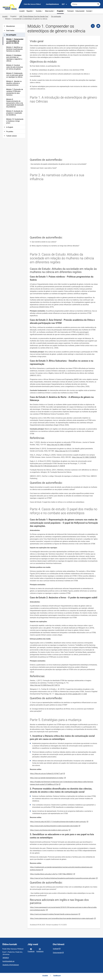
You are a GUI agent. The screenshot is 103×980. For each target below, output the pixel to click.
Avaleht (22, 11)
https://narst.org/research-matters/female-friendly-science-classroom (55, 914)
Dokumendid (80, 11)
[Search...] (98, 4)
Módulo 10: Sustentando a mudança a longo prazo (15, 121)
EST (64, 4)
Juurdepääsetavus (52, 4)
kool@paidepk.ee (8, 961)
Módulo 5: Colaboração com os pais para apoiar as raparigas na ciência (15, 75)
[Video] (64, 132)
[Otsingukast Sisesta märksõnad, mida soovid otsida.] (86, 4)
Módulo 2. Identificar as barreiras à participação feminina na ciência (14, 49)
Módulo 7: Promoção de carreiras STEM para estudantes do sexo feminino (15, 92)
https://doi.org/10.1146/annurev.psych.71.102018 (47, 466)
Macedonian (9, 26)
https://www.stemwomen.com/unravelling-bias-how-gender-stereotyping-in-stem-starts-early (63, 918)
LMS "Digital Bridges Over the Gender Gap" (34, 16)
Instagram (40, 950)
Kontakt (90, 11)
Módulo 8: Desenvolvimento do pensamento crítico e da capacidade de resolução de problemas (15, 103)
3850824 (6, 958)
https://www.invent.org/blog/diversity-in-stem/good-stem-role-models (55, 826)
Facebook (31, 950)
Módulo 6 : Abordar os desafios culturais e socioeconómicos (14, 83)
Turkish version (10, 136)
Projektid (61, 11)
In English (8, 127)
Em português (56, 16)
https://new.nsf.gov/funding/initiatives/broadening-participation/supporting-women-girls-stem (64, 878)
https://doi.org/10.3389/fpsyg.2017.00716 (45, 685)
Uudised (56, 949)
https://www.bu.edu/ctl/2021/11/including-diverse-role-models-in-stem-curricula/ (59, 822)
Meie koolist (50, 11)
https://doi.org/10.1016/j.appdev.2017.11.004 (71, 694)
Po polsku (8, 132)
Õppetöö (30, 11)
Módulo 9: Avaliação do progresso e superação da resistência (14, 113)
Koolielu (40, 11)
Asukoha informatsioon (11, 965)
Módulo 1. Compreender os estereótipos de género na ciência (15, 41)
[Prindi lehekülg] (98, 26)
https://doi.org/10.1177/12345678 (67, 451)
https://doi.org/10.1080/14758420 (59, 445)
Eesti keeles (9, 31)
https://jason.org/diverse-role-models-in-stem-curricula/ (50, 830)
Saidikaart (57, 976)
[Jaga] (93, 26)
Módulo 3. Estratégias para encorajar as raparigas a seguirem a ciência (14, 58)
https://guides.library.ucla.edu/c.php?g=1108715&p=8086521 (53, 874)
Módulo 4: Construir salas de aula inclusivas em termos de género (15, 67)
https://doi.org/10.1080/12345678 (84, 457)
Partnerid (70, 11)
